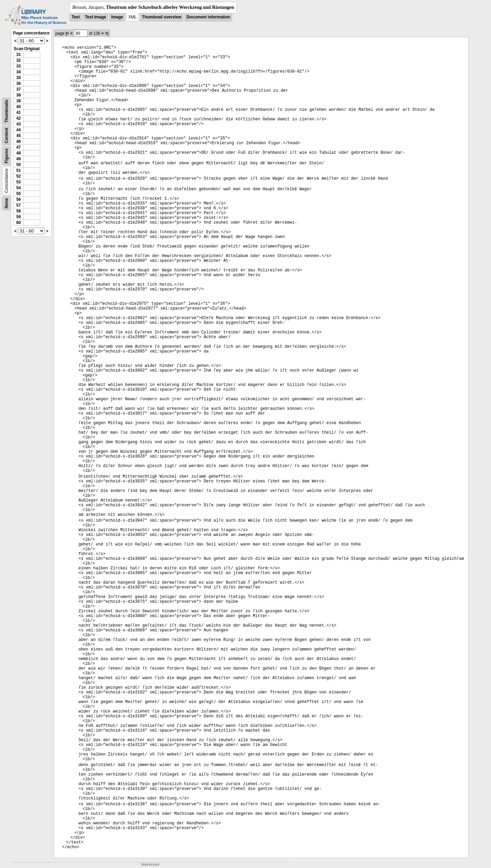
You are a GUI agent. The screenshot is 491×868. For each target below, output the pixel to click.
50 (19, 165)
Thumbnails (6, 111)
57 (19, 205)
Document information (208, 17)
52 (19, 176)
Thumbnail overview (161, 17)
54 (19, 188)
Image (117, 17)
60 (19, 223)
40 (19, 107)
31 (19, 55)
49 (19, 159)
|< (67, 33)
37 (19, 89)
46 (19, 141)
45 (19, 136)
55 (19, 194)
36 (19, 84)
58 (19, 211)
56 (19, 199)
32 (19, 60)
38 (19, 95)
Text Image (95, 17)
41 (19, 113)
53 (19, 182)
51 (19, 170)
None (6, 203)
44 (19, 130)
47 (19, 147)
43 (19, 124)
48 (19, 153)
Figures (6, 156)
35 (19, 78)
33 (19, 66)
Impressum (150, 864)
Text (76, 17)
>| (107, 33)
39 (19, 101)
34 (19, 72)
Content (6, 136)
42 (19, 118)
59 (19, 217)
